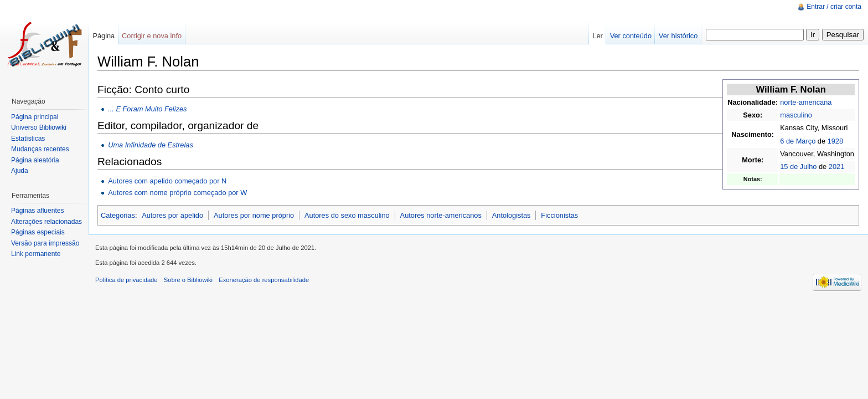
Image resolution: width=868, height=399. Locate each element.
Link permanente (36, 254)
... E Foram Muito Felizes (147, 109)
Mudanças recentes (40, 149)
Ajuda (20, 171)
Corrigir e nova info (152, 36)
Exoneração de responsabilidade (264, 280)
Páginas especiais (38, 232)
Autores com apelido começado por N (167, 181)
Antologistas (512, 215)
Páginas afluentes (37, 211)
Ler (598, 36)
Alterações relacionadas (46, 222)
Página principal (35, 117)
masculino (796, 115)
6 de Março (798, 141)
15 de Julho (798, 167)
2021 (836, 167)
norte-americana (806, 102)
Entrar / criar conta (834, 7)
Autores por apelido (172, 215)
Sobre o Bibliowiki (188, 280)
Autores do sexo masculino (347, 215)
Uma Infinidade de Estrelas (151, 145)
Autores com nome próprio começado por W (177, 193)
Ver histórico (678, 36)
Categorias (118, 215)
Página (104, 36)
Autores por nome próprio (254, 215)
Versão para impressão (45, 243)
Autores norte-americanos (441, 215)
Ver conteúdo (631, 36)
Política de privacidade (126, 280)
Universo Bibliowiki (39, 127)
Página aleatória (35, 160)
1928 (835, 141)
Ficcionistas (559, 215)
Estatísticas (28, 139)
